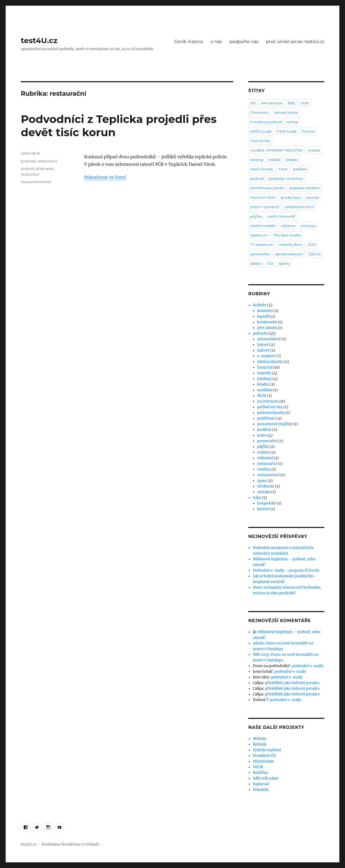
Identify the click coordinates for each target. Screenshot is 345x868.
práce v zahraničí (265, 207)
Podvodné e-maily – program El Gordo (286, 570)
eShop (293, 122)
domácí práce (286, 112)
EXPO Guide (261, 131)
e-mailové (266, 356)
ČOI (270, 263)
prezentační (267, 441)
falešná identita (270, 362)
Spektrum (259, 235)
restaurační (48, 161)
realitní (263, 452)
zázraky (264, 492)
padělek (300, 169)
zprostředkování (289, 254)
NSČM (258, 767)
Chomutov (259, 112)
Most (283, 169)
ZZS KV (315, 254)
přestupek (45, 169)
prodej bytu (291, 197)
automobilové (269, 339)
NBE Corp (261, 655)
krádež (275, 160)
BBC (292, 103)
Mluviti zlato (263, 761)
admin (258, 643)
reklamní (265, 458)
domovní (265, 311)
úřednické (266, 486)
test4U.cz (39, 40)
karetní (263, 509)
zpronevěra (260, 254)
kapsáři (263, 316)
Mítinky (260, 739)
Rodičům (261, 773)
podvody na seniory (286, 179)
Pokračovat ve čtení (105, 177)
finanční (265, 367)
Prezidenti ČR (264, 756)
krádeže (260, 305)
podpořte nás (244, 42)
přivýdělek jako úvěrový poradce (292, 683)
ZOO (312, 245)
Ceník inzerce (189, 42)
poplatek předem (305, 188)
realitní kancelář (281, 216)
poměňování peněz (267, 188)
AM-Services (272, 103)
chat (305, 103)
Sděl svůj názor (266, 778)
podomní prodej (271, 413)
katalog (257, 160)
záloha (256, 263)
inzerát (314, 150)
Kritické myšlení (267, 750)
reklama (288, 226)
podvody (28, 161)
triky (257, 498)
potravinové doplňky (275, 424)
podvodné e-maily (308, 666)
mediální (265, 390)
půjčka (256, 216)
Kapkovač (261, 784)
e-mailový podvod (266, 122)
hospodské (267, 503)
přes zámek (267, 328)
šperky (284, 263)
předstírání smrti (299, 207)
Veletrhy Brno (291, 245)
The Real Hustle (287, 235)
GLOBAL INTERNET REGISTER (276, 150)
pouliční (264, 430)
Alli (253, 103)
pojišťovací (266, 418)
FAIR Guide (287, 131)
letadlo (292, 160)
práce (262, 435)
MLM (262, 396)
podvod (27, 169)
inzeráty (264, 373)
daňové (263, 350)
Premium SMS (263, 197)
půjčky (263, 447)
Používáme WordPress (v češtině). (71, 844)
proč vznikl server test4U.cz (295, 42)
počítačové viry (270, 407)
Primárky (261, 790)
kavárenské (267, 322)
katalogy (264, 379)
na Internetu (268, 401)
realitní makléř (263, 226)
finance (309, 131)
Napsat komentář (36, 182)
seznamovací (268, 475)
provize (313, 197)
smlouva (308, 226)
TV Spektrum (262, 245)
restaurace (30, 174)
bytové (263, 345)
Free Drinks (260, 141)
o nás (216, 42)
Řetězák (260, 744)
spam (262, 481)
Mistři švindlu (262, 169)
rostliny (264, 469)
